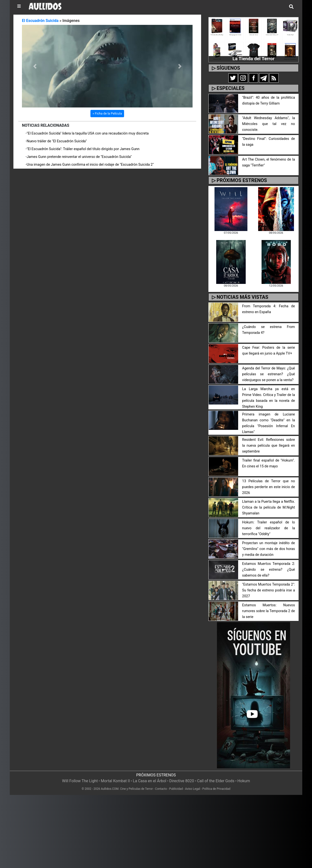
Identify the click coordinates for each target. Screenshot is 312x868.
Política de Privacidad (216, 789)
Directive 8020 (182, 781)
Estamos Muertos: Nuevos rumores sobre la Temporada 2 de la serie (268, 611)
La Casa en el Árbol (150, 781)
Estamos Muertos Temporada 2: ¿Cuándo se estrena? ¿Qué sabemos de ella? (268, 570)
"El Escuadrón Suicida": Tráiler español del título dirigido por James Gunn (83, 149)
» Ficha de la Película (107, 113)
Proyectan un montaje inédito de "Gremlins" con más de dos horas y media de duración (268, 549)
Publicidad (176, 789)
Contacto (161, 789)
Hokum (244, 781)
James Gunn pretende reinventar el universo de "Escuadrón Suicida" (79, 157)
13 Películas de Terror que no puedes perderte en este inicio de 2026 (268, 487)
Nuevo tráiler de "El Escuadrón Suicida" (57, 141)
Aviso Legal (192, 789)
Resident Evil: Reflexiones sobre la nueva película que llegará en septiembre (268, 446)
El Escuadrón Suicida (40, 21)
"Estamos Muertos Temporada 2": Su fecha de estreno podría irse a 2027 (268, 590)
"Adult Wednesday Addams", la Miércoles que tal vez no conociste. (268, 124)
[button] (35, 66)
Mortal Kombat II (115, 781)
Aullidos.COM (110, 789)
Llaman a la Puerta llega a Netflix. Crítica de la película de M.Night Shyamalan (268, 507)
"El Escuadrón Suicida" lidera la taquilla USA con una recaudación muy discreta (88, 133)
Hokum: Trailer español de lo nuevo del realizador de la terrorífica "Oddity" (268, 528)
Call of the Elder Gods (216, 781)
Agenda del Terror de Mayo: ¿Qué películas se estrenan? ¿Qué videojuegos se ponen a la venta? (268, 374)
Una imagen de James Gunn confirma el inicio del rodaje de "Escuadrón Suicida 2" (90, 165)
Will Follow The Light (80, 781)
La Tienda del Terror (253, 59)
